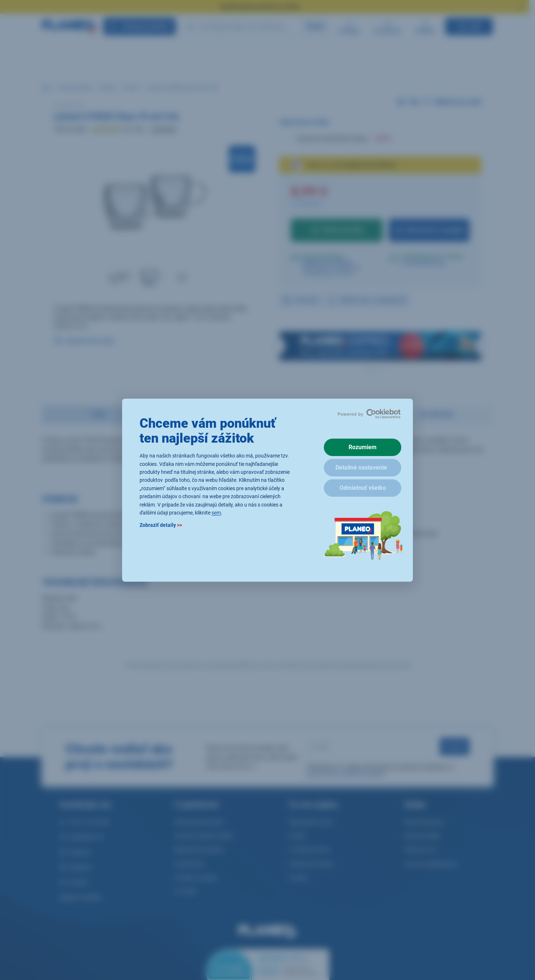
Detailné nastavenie (361, 467)
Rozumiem (363, 447)
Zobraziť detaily (161, 525)
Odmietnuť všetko (363, 488)
